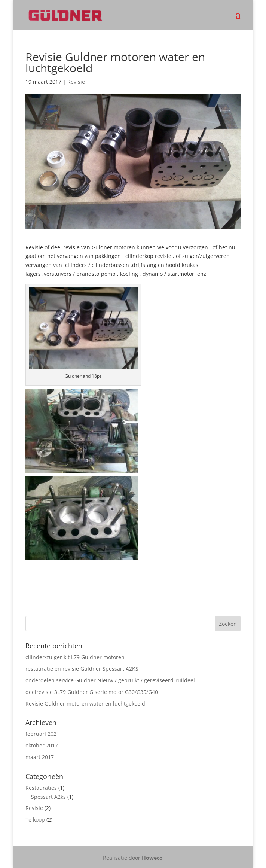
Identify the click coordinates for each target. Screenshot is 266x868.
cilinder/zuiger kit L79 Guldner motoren (75, 657)
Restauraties (41, 788)
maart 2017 (40, 757)
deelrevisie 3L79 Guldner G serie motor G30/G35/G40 (92, 692)
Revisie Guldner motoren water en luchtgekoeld (85, 703)
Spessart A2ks (48, 797)
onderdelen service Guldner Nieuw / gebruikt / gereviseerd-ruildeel (110, 680)
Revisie (76, 82)
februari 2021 (42, 734)
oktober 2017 (42, 745)
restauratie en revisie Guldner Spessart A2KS (82, 669)
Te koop (35, 820)
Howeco (152, 858)
